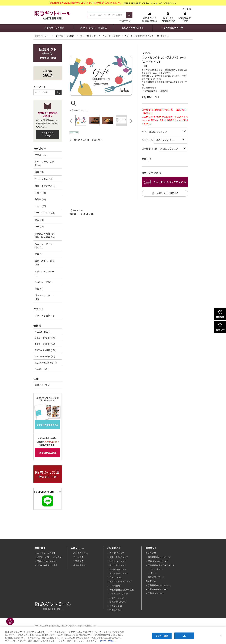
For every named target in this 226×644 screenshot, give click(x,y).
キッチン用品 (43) (44, 179)
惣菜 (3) (39, 254)
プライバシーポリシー (120, 594)
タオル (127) (41, 155)
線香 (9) (39, 289)
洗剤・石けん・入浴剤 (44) (45, 163)
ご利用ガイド (150, 17)
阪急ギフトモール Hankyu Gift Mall (53, 15)
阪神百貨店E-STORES (158, 589)
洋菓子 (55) (40, 193)
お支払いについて (118, 561)
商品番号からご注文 (48, 134)
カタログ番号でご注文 (172, 28)
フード (153, 573)
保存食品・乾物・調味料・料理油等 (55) (45, 235)
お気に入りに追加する (167, 193)
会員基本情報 (79, 565)
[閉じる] (221, 636)
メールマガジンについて (121, 581)
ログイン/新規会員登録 (168, 17)
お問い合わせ (116, 610)
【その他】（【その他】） (65, 36)
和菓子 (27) (40, 199)
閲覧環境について (118, 602)
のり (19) (39, 227)
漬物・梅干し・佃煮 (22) (45, 263)
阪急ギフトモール (42, 36)
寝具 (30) (39, 172)
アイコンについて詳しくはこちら (86, 140)
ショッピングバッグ (185, 17)
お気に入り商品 (80, 553)
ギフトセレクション (89, 36)
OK (184, 636)
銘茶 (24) (39, 220)
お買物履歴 (78, 561)
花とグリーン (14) (43, 282)
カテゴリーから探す (54, 28)
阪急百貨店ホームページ (159, 557)
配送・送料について (119, 557)
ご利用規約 (115, 586)
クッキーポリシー (118, 598)
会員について (116, 577)
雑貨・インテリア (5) (45, 186)
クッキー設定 (162, 636)
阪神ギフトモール (156, 593)
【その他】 (147, 53)
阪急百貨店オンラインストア (161, 565)
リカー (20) (40, 206)
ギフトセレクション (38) (45, 297)
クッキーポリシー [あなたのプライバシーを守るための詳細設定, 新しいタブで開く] (108, 641)
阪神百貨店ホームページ (159, 585)
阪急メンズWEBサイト (158, 561)
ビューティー (156, 569)
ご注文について (117, 553)
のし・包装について (119, 573)
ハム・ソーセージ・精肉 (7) (45, 246)
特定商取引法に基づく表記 (122, 590)
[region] (113, 636)
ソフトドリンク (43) (45, 213)
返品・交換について (152, 173)
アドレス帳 (78, 557)
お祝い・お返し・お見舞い (94, 28)
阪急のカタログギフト (133, 28)
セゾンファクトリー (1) (45, 273)
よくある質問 (116, 606)
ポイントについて (118, 565)
